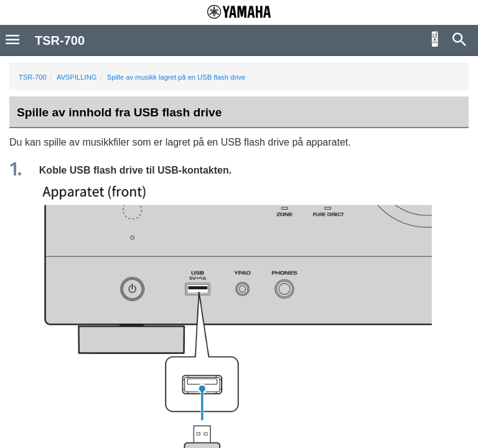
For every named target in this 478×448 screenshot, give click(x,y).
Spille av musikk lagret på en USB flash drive (176, 77)
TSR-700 (33, 77)
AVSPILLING (77, 77)
